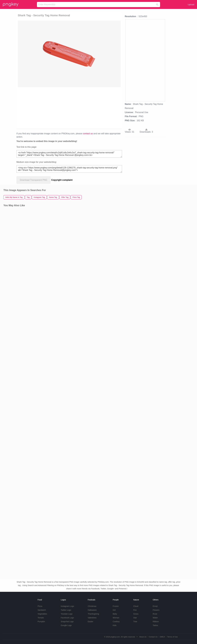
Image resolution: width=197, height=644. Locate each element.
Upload (191, 4)
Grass (136, 614)
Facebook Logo (67, 618)
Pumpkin (41, 622)
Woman (116, 618)
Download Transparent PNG (34, 180)
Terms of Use (172, 637)
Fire (135, 610)
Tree (135, 622)
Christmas (92, 606)
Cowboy (116, 622)
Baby (115, 614)
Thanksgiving (93, 614)
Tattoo (155, 625)
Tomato (41, 618)
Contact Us (153, 637)
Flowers (156, 610)
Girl (114, 610)
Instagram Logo (67, 606)
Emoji (155, 606)
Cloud (136, 606)
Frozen (116, 606)
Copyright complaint (62, 180)
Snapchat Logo (67, 622)
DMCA (162, 637)
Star (135, 618)
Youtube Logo (67, 614)
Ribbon (156, 622)
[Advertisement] (49, 108)
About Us (143, 637)
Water (155, 618)
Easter (90, 622)
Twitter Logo (66, 610)
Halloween (92, 610)
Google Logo (66, 625)
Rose (155, 614)
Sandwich (42, 610)
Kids (115, 625)
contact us (88, 134)
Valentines (92, 618)
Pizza (40, 606)
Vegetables (42, 614)
